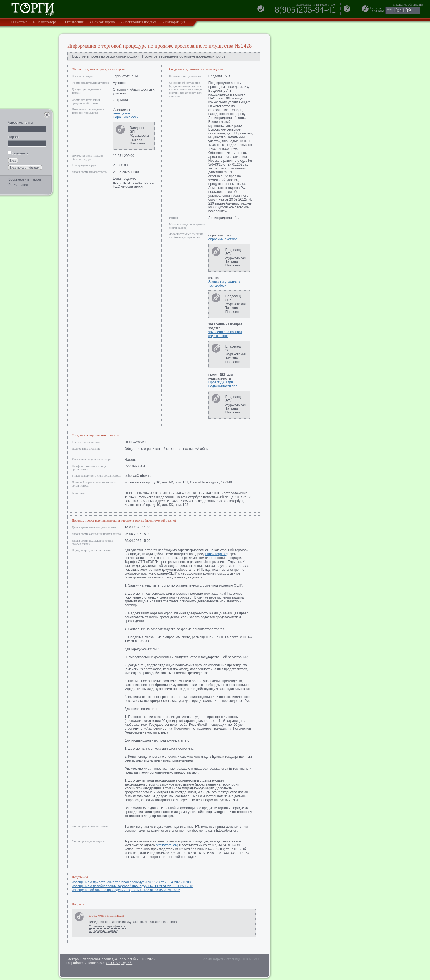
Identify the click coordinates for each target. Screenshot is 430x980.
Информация (175, 22)
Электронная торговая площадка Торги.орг (99, 959)
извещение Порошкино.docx (126, 115)
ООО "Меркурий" (119, 963)
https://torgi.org (217, 554)
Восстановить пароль (25, 179)
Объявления (74, 22)
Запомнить (18, 153)
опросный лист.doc (223, 239)
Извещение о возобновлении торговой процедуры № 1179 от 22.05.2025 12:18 (132, 886)
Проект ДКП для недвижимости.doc (223, 384)
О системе (19, 22)
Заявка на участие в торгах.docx (224, 284)
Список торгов (104, 22)
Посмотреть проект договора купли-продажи (105, 56)
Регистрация (18, 185)
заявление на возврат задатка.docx (225, 334)
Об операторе (46, 22)
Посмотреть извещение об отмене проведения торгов (184, 56)
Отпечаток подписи (104, 931)
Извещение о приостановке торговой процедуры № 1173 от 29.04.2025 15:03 (131, 882)
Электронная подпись (140, 22)
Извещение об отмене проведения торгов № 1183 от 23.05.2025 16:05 (126, 890)
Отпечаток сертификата (107, 926)
